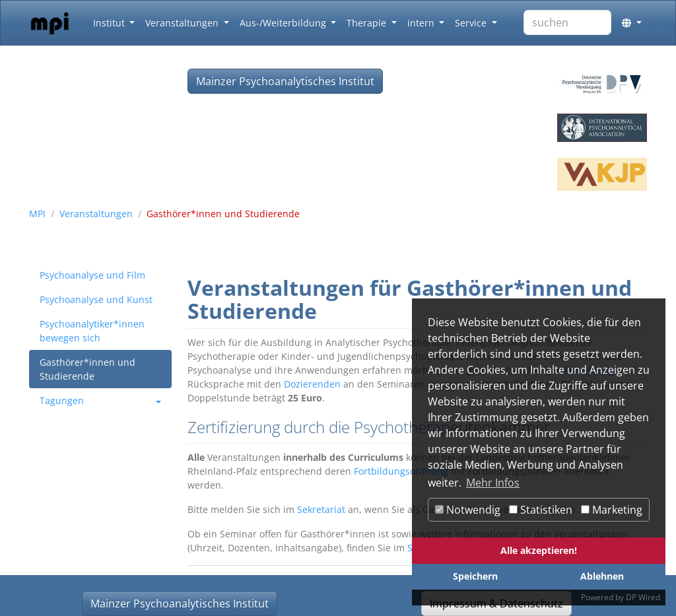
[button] (632, 23)
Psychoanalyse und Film (92, 275)
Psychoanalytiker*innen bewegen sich (92, 331)
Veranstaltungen (96, 214)
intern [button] (422, 23)
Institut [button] (110, 23)
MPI (37, 214)
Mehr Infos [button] (493, 483)
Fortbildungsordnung (401, 471)
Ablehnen (602, 576)
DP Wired (643, 597)
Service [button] (472, 23)
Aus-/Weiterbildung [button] (284, 23)
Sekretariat (321, 509)
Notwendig (468, 510)
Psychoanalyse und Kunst (96, 299)
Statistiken (541, 510)
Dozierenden (312, 384)
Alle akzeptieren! (539, 550)
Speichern (475, 576)
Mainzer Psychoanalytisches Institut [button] (285, 81)
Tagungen (62, 400)
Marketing (612, 510)
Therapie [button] (368, 23)
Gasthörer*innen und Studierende (87, 369)
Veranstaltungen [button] (183, 23)
